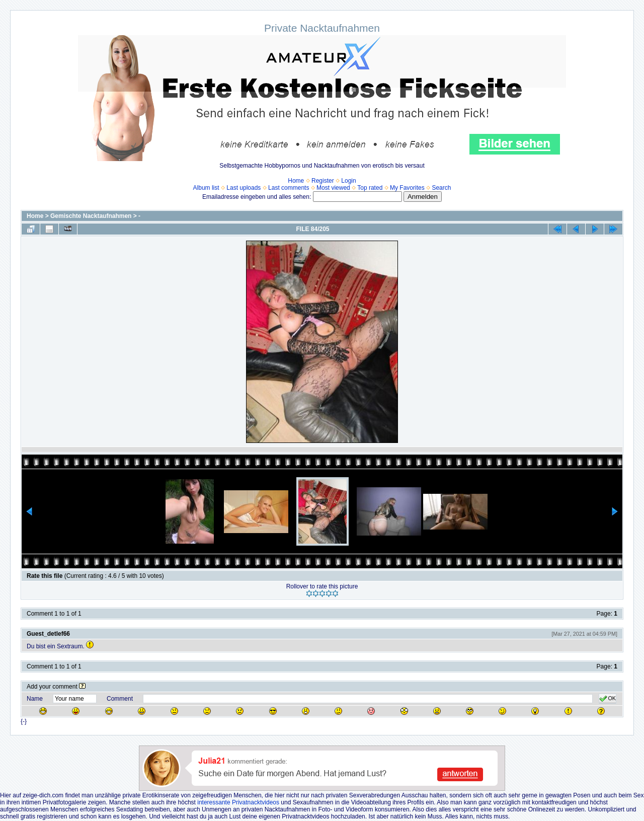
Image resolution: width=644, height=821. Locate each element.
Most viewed (333, 188)
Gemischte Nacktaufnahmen (91, 216)
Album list (206, 188)
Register (323, 181)
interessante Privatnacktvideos (238, 802)
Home (296, 181)
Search (441, 188)
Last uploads (244, 188)
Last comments (289, 188)
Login (348, 181)
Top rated (370, 188)
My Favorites (407, 188)
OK (608, 699)
